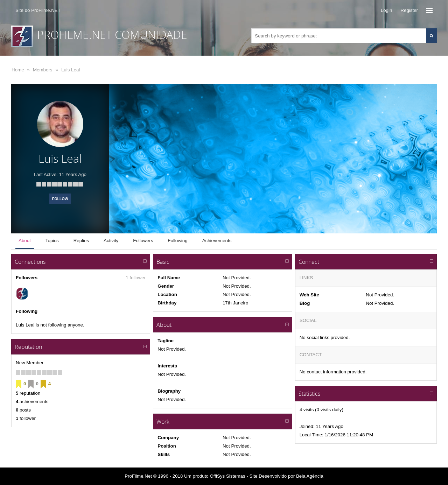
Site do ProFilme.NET (38, 10)
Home (18, 70)
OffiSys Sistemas (227, 476)
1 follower (136, 278)
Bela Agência (310, 476)
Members (43, 70)
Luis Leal (71, 70)
